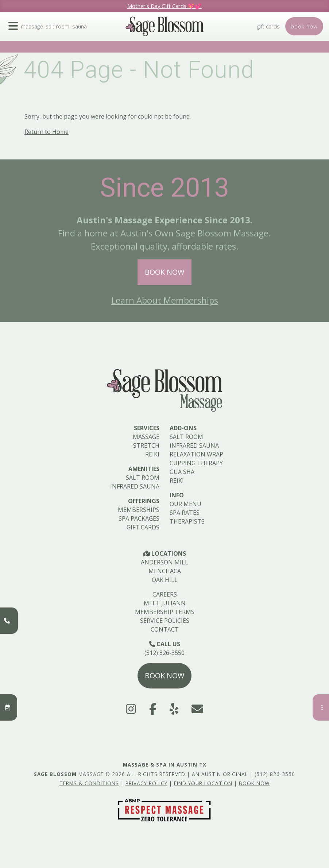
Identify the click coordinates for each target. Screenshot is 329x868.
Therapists (187, 521)
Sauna (84, 32)
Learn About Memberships (165, 300)
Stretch (146, 445)
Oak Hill (165, 580)
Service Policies (165, 621)
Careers (165, 594)
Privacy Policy (146, 783)
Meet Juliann (165, 603)
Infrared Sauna (135, 486)
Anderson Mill (164, 562)
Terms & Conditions (89, 783)
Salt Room (61, 32)
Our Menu (185, 504)
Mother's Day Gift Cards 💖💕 (164, 6)
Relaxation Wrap (196, 454)
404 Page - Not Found (139, 70)
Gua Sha (182, 472)
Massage (34, 32)
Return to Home (47, 132)
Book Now (164, 272)
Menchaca (165, 571)
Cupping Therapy (196, 463)
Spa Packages (139, 518)
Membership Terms (165, 612)
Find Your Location (203, 783)
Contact (165, 629)
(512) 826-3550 (164, 653)
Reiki (152, 454)
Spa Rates (185, 513)
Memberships (139, 510)
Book (303, 32)
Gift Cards (265, 32)
